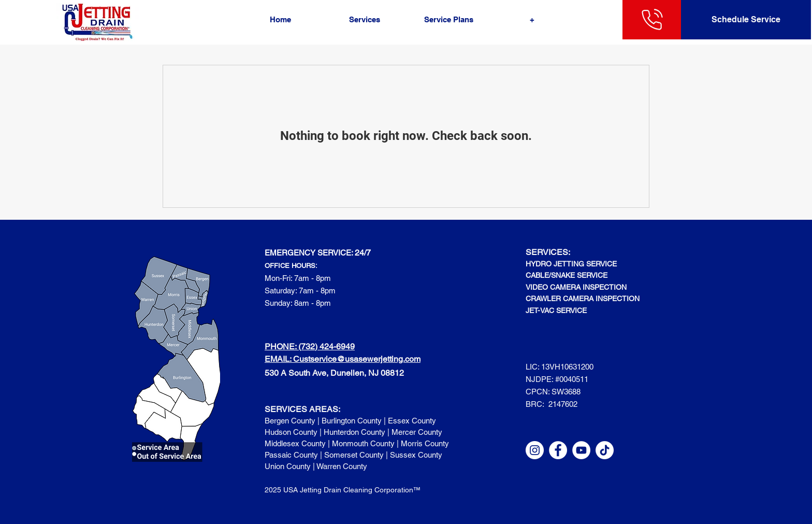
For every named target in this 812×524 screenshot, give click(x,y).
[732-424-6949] (652, 19)
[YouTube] (581, 450)
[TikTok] (605, 450)
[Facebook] (558, 450)
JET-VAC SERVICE (556, 310)
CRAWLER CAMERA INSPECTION (583, 299)
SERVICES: (548, 252)
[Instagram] (535, 450)
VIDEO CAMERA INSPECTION (576, 287)
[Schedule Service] (746, 20)
